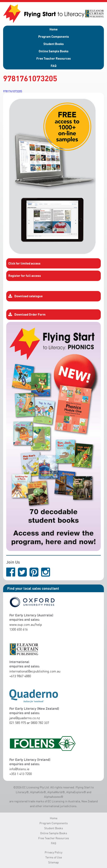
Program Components (54, 36)
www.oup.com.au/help (26, 625)
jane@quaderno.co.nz (25, 718)
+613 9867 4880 (20, 676)
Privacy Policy (53, 852)
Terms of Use (54, 857)
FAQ (54, 66)
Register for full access (25, 276)
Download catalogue (25, 296)
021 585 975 (18, 723)
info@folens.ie (19, 769)
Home (53, 29)
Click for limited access (24, 263)
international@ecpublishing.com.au (35, 671)
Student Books (54, 44)
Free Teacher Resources (54, 58)
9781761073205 (13, 91)
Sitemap (53, 862)
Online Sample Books (54, 51)
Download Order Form (27, 315)
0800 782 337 (40, 723)
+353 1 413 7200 (21, 774)
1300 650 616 (18, 629)
